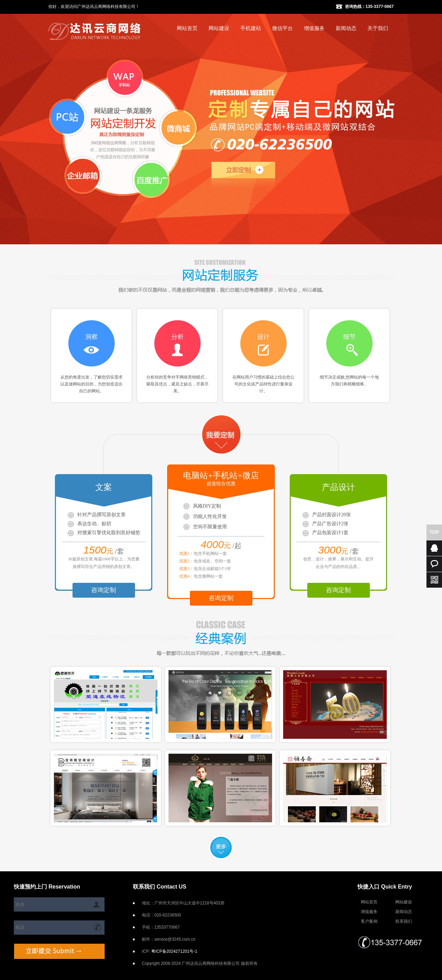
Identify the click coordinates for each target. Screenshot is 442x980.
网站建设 (219, 28)
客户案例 (369, 921)
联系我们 (404, 921)
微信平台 (282, 28)
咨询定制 (104, 590)
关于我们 (378, 28)
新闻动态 (346, 28)
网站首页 (187, 28)
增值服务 (314, 28)
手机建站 (251, 28)
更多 (221, 847)
